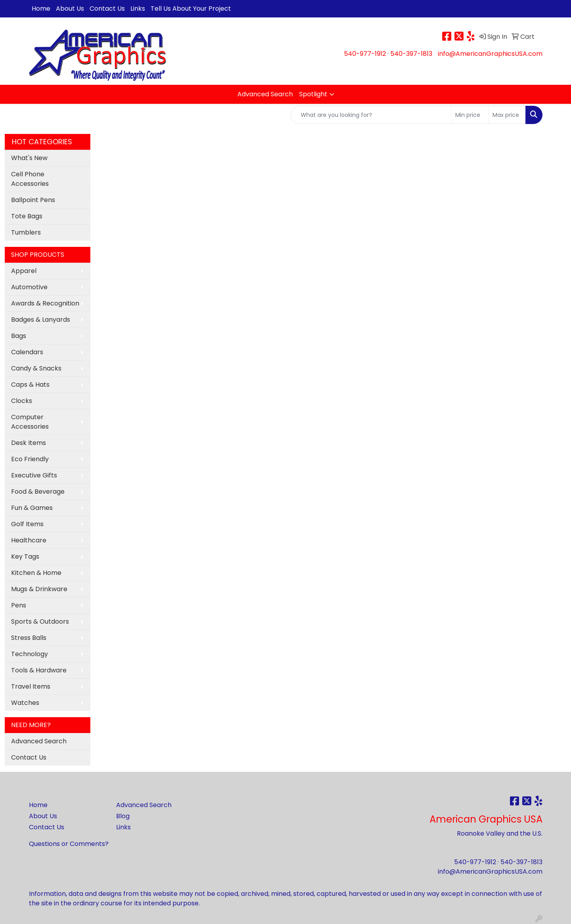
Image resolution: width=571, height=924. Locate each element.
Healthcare (29, 540)
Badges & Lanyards (41, 320)
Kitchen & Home (36, 573)
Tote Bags (27, 216)
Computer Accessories (30, 422)
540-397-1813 (411, 54)
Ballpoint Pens (33, 200)
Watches (25, 703)
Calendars (27, 352)
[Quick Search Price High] (507, 115)
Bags (19, 336)
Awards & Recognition (45, 303)
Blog (123, 816)
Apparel (24, 271)
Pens (19, 605)
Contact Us (107, 9)
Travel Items (31, 686)
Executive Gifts (34, 475)
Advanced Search (265, 94)
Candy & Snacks (36, 368)
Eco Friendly (30, 459)
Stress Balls (29, 638)
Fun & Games (32, 508)
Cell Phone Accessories (30, 179)
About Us (70, 9)
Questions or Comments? (69, 844)
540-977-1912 (365, 54)
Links (138, 9)
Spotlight (313, 94)
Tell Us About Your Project (191, 9)
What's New (29, 158)
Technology (30, 654)
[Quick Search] (371, 115)
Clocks (22, 401)
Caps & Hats (30, 385)
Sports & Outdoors (40, 621)
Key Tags (25, 556)
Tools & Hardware (39, 670)
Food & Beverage (38, 492)
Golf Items (27, 524)
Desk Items (29, 443)
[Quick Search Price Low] (470, 115)
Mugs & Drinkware (39, 589)
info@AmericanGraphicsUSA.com (490, 54)
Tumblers (26, 232)
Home (41, 9)
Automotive (29, 287)
